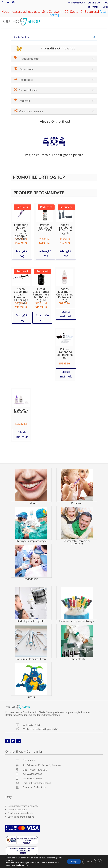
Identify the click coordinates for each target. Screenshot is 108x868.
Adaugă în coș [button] (22, 254)
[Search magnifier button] (94, 37)
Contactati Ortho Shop (34, 787)
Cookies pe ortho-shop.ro (21, 817)
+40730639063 (77, 3)
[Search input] (53, 37)
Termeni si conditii (17, 810)
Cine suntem (29, 760)
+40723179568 (34, 779)
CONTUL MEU (100, 7)
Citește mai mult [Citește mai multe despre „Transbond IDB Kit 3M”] (22, 434)
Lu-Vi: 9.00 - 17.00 (98, 3)
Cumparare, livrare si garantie (23, 806)
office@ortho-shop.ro (40, 783)
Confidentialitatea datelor (21, 813)
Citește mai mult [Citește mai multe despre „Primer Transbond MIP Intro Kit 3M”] (66, 374)
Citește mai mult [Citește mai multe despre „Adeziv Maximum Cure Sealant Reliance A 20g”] (66, 314)
